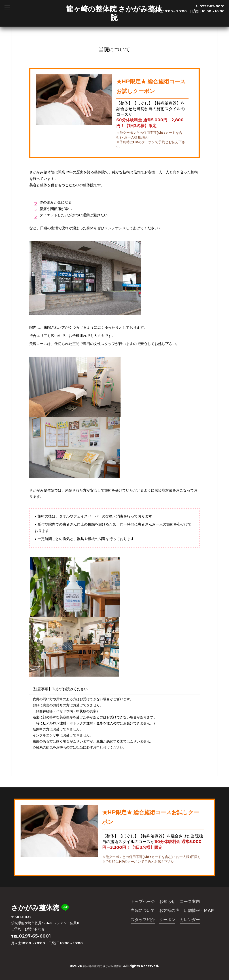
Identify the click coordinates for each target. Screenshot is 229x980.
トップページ (143, 902)
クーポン (167, 921)
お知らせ (167, 902)
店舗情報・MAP (199, 912)
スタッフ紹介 (143, 921)
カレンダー (190, 921)
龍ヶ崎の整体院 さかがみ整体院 (114, 13)
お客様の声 (169, 912)
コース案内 (190, 902)
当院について (143, 912)
